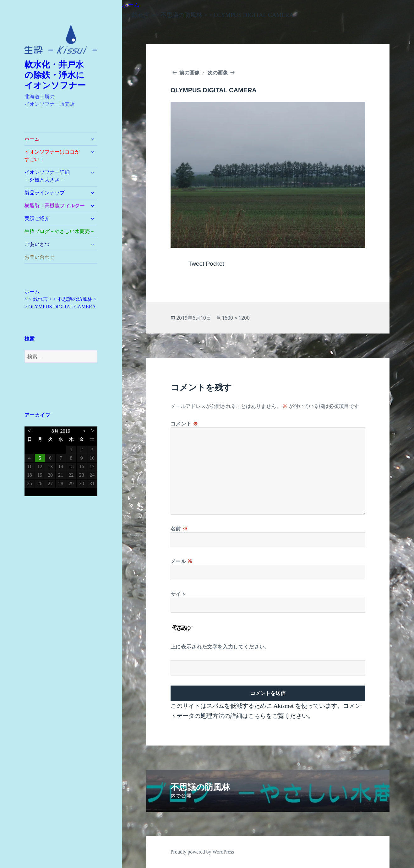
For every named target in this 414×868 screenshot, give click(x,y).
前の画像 (189, 73)
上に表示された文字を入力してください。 (220, 647)
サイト (178, 594)
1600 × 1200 (236, 318)
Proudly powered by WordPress (202, 852)
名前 (179, 529)
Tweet (196, 264)
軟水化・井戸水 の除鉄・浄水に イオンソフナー (59, 75)
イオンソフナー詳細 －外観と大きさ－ (55, 176)
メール (182, 561)
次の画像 (218, 73)
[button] (61, 40)
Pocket (215, 264)
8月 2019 (61, 431)
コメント (184, 424)
